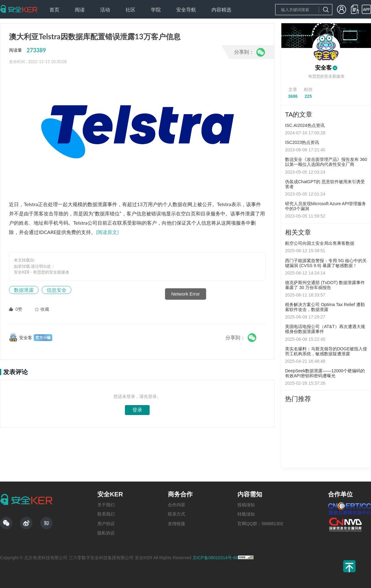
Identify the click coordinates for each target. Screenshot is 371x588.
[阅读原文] (107, 232)
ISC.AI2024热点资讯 (305, 125)
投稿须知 (246, 505)
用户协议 (106, 524)
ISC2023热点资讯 (302, 142)
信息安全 (57, 290)
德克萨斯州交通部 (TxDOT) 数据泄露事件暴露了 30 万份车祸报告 (325, 285)
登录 (137, 410)
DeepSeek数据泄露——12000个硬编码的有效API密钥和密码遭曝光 (325, 373)
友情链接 (177, 524)
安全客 (323, 68)
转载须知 (246, 514)
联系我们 (106, 514)
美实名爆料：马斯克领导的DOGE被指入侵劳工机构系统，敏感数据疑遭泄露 (326, 351)
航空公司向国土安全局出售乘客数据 (320, 243)
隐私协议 (106, 533)
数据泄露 (24, 290)
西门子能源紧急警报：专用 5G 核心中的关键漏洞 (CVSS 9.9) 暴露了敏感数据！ (326, 263)
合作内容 (177, 505)
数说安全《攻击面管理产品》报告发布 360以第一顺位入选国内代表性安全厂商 (326, 162)
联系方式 (177, 514)
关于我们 (106, 505)
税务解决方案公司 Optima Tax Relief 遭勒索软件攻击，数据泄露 (325, 307)
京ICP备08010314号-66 (215, 558)
